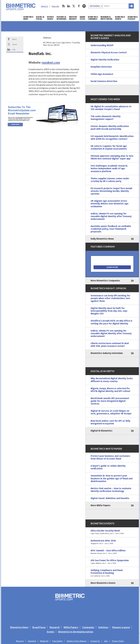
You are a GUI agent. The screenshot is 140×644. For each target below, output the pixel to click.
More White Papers (100, 505)
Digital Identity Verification (105, 60)
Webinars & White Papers (106, 18)
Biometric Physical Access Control (109, 53)
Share (14, 39)
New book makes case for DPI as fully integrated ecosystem (110, 422)
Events (51, 632)
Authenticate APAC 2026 (112, 542)
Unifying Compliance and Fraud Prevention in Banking (112, 573)
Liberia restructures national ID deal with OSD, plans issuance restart (110, 345)
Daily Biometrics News (102, 239)
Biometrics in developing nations (76, 632)
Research (55, 627)
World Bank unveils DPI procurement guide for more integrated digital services (110, 401)
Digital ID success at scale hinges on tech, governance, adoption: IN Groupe (111, 412)
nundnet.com (51, 62)
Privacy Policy (118, 641)
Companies (88, 627)
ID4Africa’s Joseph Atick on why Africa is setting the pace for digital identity (111, 322)
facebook (79, 6)
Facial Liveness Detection (104, 81)
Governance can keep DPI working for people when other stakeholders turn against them (110, 298)
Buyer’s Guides (50, 18)
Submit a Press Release (77, 641)
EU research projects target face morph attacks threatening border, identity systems (111, 191)
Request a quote (121, 627)
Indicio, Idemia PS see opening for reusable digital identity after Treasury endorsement (111, 216)
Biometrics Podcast (133, 18)
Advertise (32, 641)
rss (63, 6)
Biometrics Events (120, 18)
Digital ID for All (40, 18)
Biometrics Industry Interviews (107, 353)
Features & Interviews (61, 18)
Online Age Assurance (102, 74)
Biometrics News (28, 18)
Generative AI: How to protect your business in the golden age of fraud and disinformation (112, 478)
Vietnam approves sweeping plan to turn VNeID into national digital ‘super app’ (112, 157)
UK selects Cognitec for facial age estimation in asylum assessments (109, 147)
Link (14, 49)
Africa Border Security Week (112, 532)
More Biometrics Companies (105, 281)
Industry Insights (73, 18)
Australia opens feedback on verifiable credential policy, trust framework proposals (111, 229)
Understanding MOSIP (102, 45)
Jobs (106, 641)
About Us (44, 6)
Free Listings (58, 641)
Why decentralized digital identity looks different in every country (112, 380)
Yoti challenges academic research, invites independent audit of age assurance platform (109, 169)
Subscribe (55, 6)
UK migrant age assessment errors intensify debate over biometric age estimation (110, 204)
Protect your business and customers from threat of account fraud (110, 457)
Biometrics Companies (93, 18)
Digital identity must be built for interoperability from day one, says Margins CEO (109, 311)
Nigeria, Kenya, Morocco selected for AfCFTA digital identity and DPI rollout (110, 390)
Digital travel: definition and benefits (110, 498)
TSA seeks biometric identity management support (106, 118)
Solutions (103, 627)
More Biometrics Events (103, 583)
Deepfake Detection (101, 67)
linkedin (69, 6)
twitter (74, 6)
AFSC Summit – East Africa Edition (112, 552)
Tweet (15, 44)
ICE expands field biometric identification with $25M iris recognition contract (112, 138)
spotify (84, 6)
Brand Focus (82, 18)
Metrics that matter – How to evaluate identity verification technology (111, 490)
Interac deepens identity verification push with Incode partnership (110, 128)
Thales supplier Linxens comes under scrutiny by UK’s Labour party (110, 180)
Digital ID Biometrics (101, 431)
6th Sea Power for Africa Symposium (112, 562)
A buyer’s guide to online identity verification (108, 467)
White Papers (71, 627)
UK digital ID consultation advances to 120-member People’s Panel (111, 108)
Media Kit (44, 641)
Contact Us (95, 641)
